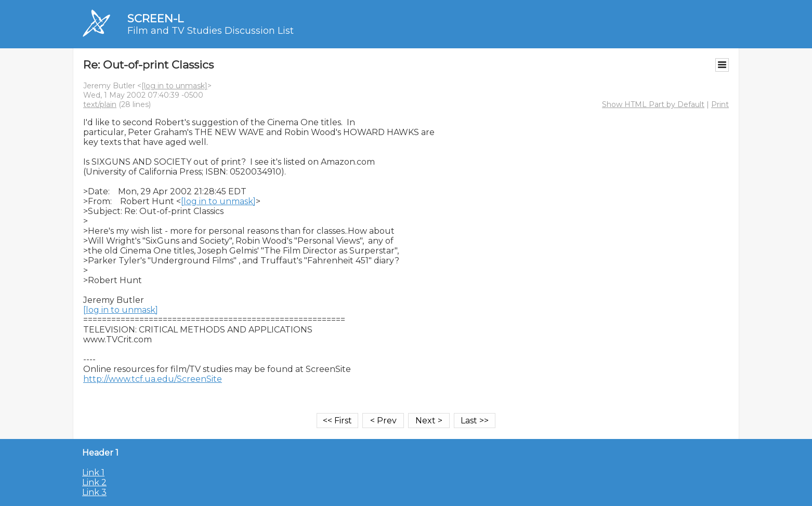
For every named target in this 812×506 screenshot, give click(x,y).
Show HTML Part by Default (653, 104)
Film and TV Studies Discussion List (211, 31)
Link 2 (94, 482)
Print (720, 104)
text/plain (100, 104)
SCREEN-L (155, 18)
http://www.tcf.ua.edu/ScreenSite (153, 379)
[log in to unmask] (174, 86)
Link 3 (94, 492)
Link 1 (93, 472)
